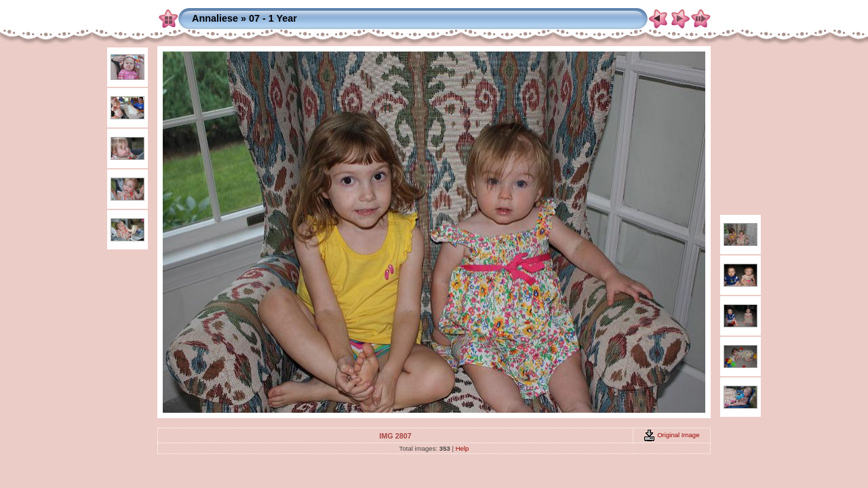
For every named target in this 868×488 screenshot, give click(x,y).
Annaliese (215, 18)
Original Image (671, 435)
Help (462, 448)
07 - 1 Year (273, 18)
